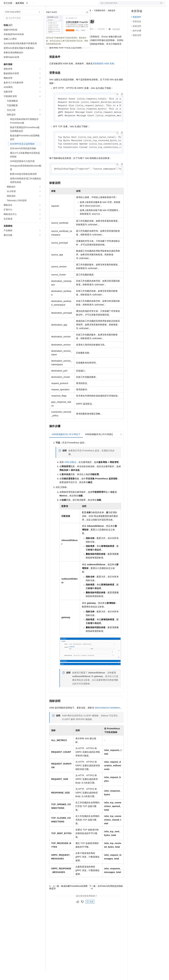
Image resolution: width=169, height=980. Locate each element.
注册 (149, 5)
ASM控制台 (71, 474)
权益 (58, 5)
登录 (160, 5)
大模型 (31, 5)
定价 (66, 5)
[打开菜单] (5, 5)
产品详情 (101, 39)
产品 (40, 5)
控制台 (142, 5)
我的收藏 (116, 39)
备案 (134, 5)
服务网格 (20, 13)
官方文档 (8, 13)
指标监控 (112, 20)
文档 (128, 5)
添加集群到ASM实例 (103, 73)
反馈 (90, 913)
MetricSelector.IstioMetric (107, 719)
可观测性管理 (99, 20)
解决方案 (49, 5)
